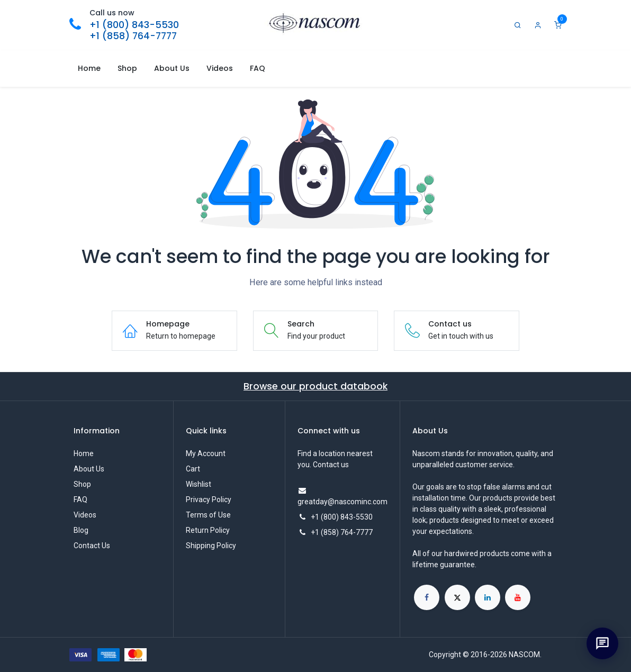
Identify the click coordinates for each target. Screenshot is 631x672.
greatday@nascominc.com (342, 502)
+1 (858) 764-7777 (133, 36)
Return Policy (208, 530)
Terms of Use (208, 515)
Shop (82, 484)
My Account (206, 453)
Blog (81, 530)
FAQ (80, 500)
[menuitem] (89, 69)
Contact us (331, 465)
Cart (193, 469)
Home (84, 453)
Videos (85, 515)
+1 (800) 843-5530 (134, 25)
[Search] (518, 25)
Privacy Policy (209, 500)
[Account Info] (538, 25)
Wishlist (199, 484)
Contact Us (92, 546)
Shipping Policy (211, 546)
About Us (89, 469)
